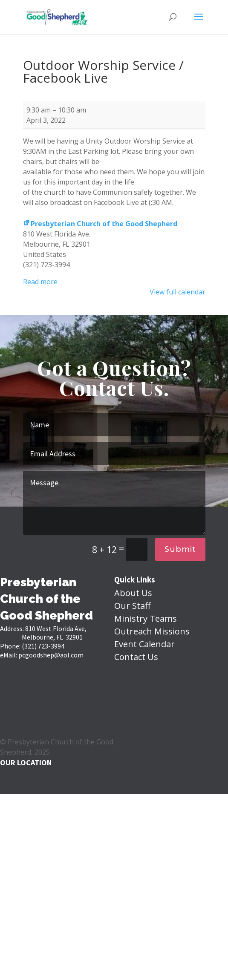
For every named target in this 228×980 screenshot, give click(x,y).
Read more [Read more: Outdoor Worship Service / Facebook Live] (40, 282)
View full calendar (177, 292)
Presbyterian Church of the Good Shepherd (100, 224)
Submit (180, 549)
